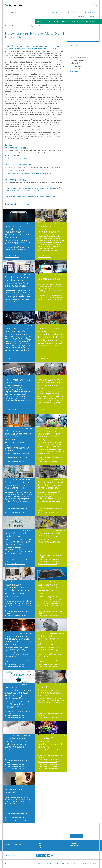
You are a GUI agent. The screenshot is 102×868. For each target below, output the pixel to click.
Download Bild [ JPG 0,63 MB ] (16, 767)
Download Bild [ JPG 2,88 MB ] (48, 718)
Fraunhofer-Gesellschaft (12, 12)
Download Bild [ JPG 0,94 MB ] (48, 559)
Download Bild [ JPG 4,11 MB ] (48, 760)
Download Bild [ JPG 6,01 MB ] (48, 762)
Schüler (40, 846)
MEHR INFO (12, 256)
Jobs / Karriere (72, 12)
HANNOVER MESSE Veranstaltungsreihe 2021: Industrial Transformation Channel (29, 174)
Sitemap (49, 864)
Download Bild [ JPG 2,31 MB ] (48, 767)
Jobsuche (40, 864)
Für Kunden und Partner (52, 12)
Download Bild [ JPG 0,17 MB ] (16, 564)
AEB (63, 864)
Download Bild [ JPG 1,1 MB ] (48, 513)
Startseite (8, 26)
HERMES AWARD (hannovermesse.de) (16, 158)
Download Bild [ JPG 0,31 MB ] (16, 769)
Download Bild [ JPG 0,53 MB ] (16, 462)
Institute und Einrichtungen (64, 21)
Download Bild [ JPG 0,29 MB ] (16, 715)
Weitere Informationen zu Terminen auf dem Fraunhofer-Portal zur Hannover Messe (30, 197)
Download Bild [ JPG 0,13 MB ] (48, 666)
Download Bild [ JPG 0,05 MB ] (48, 462)
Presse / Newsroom (89, 12)
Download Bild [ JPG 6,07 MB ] (48, 764)
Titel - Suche (95, 4)
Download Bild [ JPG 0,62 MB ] (16, 513)
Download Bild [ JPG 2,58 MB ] (48, 615)
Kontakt (81, 17)
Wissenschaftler (75, 846)
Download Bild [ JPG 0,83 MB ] (16, 666)
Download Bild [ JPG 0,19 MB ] (16, 664)
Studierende (74, 844)
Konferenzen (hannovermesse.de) (15, 171)
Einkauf (56, 864)
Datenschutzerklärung (90, 864)
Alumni (40, 848)
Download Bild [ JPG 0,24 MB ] (16, 820)
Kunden (40, 844)
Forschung (84, 21)
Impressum (76, 864)
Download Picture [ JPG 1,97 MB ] (17, 615)
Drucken (76, 836)
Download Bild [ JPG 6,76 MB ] (48, 769)
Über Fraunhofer (44, 21)
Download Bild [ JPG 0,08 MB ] (48, 564)
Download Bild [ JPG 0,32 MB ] (48, 562)
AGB (68, 864)
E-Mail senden (75, 72)
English (93, 17)
